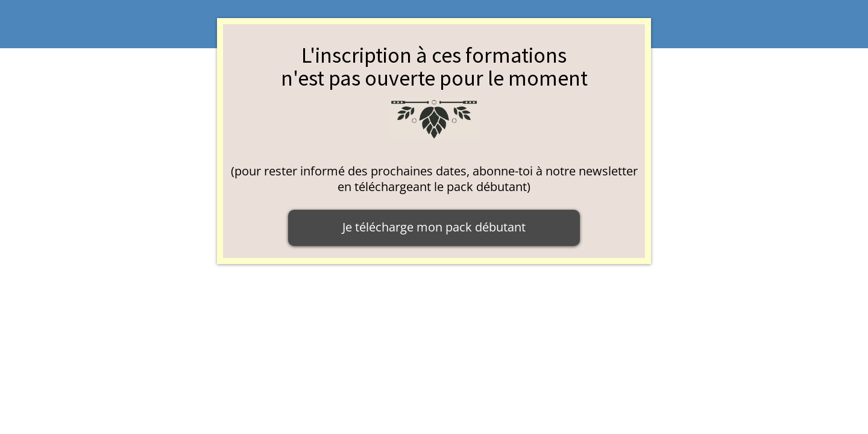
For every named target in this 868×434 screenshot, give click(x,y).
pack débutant (487, 187)
